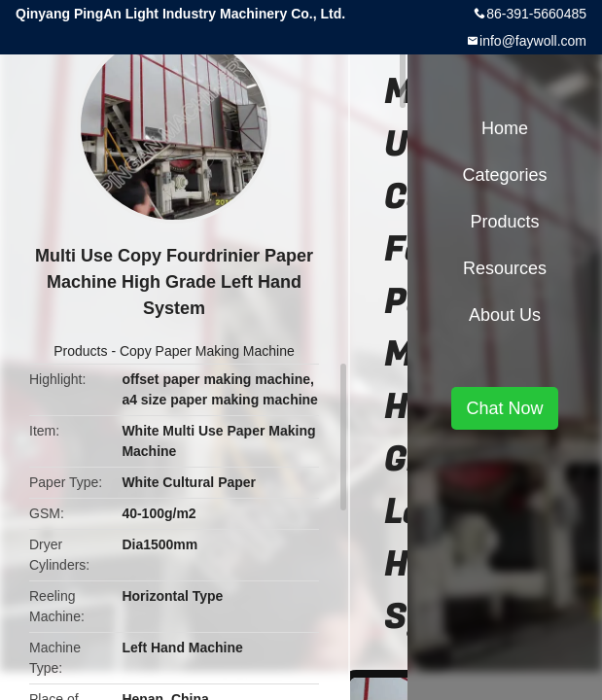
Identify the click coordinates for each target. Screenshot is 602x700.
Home (505, 128)
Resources (505, 268)
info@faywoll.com (533, 41)
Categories (504, 175)
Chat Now (504, 408)
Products (80, 351)
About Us (505, 315)
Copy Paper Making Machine (207, 351)
